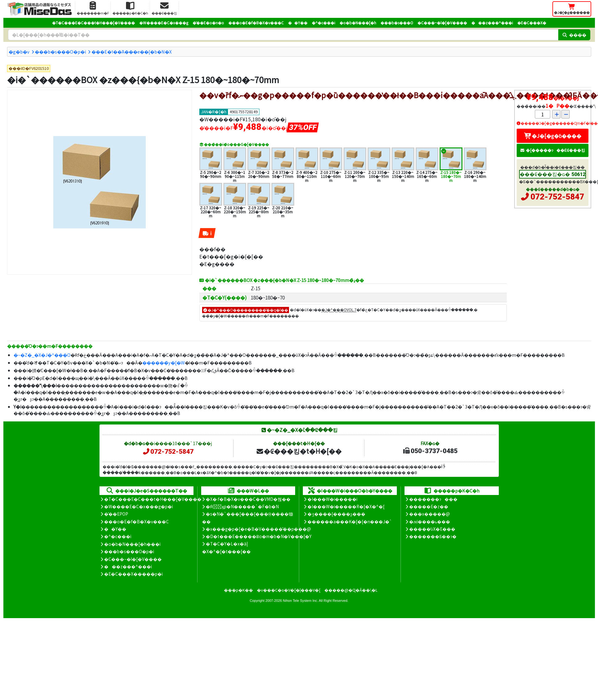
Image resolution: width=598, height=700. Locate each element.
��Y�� (298, 23)
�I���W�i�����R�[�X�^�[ (346, 506)
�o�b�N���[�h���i (132, 544)
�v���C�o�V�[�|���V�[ (289, 590)
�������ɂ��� (433, 499)
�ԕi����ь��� (430, 521)
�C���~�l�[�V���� (442, 23)
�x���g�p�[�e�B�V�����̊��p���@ (258, 529)
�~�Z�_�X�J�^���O (42, 355)
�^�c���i (323, 23)
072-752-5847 (557, 197)
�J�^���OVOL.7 (339, 310)
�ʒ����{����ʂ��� (336, 514)
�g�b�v (19, 52)
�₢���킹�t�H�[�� (299, 451)
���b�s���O (397, 23)
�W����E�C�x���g (164, 23)
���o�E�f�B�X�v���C (256, 23)
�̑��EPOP (116, 514)
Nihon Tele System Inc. (300, 601)
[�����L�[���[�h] (283, 35)
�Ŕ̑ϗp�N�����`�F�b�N (242, 506)
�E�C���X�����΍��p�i (133, 574)
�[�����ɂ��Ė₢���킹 (553, 150)
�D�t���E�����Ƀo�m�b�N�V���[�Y (259, 536)
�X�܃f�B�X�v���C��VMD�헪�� (248, 499)
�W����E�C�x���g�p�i (138, 506)
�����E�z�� (429, 506)
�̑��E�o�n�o (208, 23)
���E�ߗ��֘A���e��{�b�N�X (132, 52)
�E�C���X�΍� (532, 23)
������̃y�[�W (164, 362)
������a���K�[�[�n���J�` (350, 521)
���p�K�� (238, 590)
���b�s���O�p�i (60, 52)
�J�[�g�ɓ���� (553, 136)
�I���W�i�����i (332, 499)
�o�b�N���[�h (358, 23)
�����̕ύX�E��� (432, 529)
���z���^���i (492, 23)
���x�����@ (429, 514)
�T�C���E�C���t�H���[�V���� (94, 23)
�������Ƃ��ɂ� (433, 536)
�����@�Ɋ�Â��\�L (351, 590)
